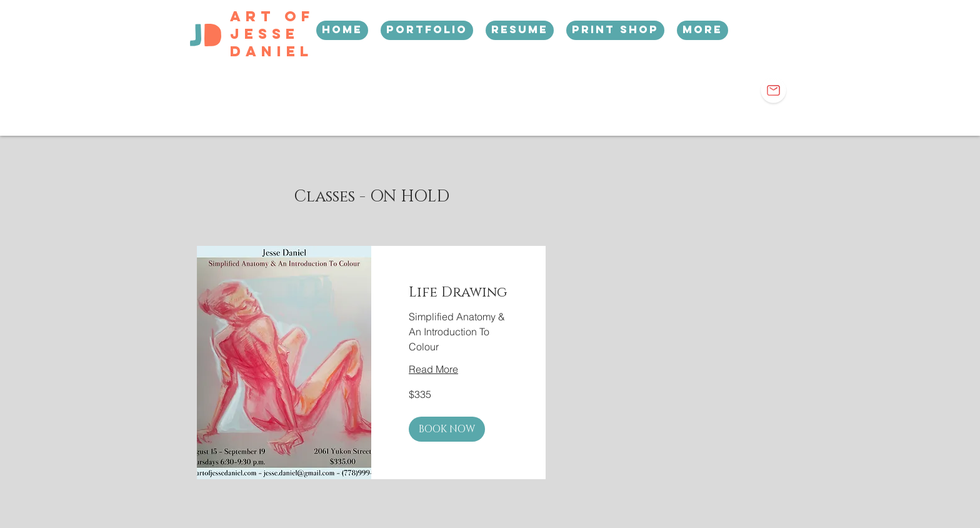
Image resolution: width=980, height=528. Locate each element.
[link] (458, 292)
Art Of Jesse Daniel (272, 34)
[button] (447, 429)
